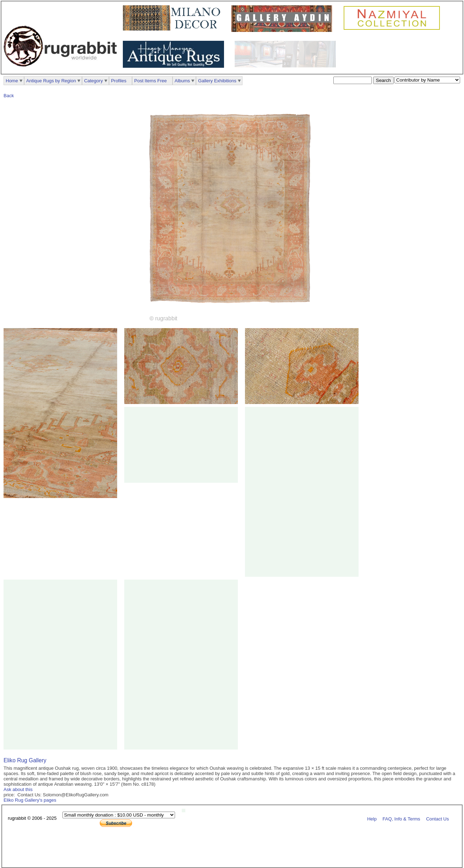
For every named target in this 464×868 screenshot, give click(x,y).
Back (9, 96)
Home (12, 81)
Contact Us (437, 819)
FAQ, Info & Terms (402, 819)
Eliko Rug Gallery (25, 760)
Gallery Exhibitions (217, 81)
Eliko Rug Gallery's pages (30, 800)
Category (94, 81)
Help (372, 819)
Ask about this (18, 789)
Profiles (119, 81)
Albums (182, 81)
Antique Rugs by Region (51, 81)
